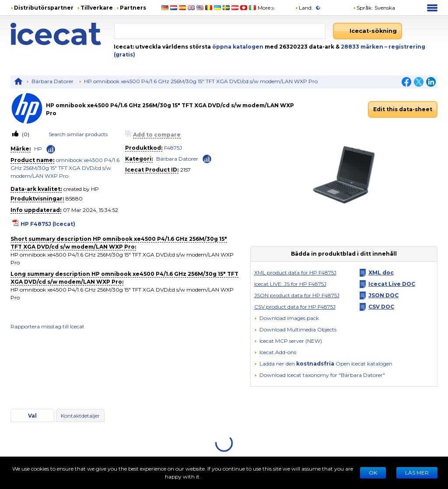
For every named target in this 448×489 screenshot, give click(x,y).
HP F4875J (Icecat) (48, 224)
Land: (304, 8)
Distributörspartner (44, 8)
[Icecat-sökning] (367, 31)
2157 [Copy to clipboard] (185, 170)
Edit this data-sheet (403, 109)
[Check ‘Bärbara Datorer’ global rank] (207, 158)
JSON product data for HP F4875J (297, 295)
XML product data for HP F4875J (295, 273)
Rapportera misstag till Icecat (47, 326)
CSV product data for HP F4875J (295, 307)
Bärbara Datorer (52, 81)
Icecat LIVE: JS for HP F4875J (290, 284)
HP (38, 149)
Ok (373, 473)
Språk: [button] (363, 8)
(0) (25, 134)
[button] (295, 329)
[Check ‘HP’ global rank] (51, 149)
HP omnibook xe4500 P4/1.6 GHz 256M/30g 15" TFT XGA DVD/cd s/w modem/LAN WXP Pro (201, 81)
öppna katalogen (237, 47)
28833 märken (363, 47)
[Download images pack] (287, 318)
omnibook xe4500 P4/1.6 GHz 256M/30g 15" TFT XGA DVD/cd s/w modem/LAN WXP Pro (65, 168)
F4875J (173, 148)
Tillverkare (97, 8)
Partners (133, 8)
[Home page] (62, 34)
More (267, 8)
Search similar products (78, 134)
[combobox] (220, 31)
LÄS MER (417, 473)
